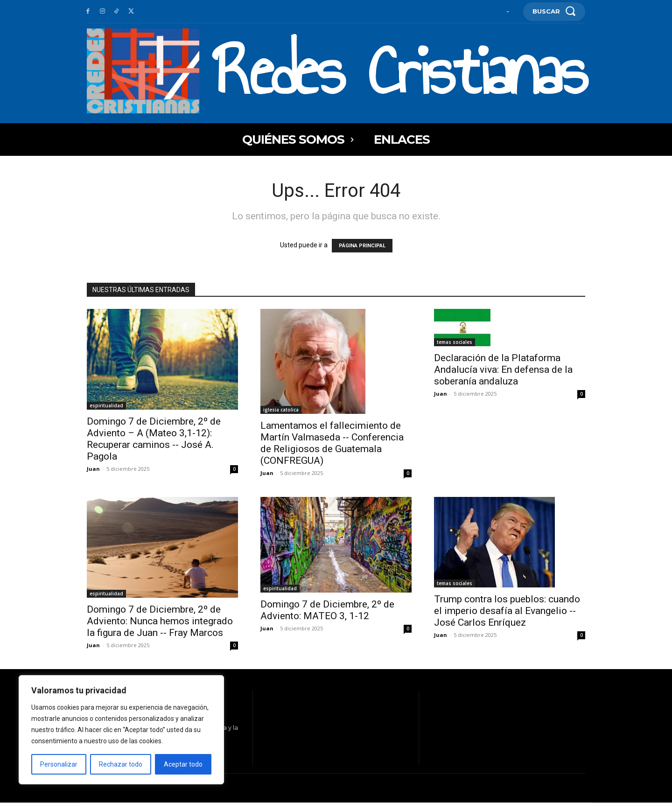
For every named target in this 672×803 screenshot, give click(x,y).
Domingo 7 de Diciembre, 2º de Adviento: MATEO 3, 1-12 (327, 610)
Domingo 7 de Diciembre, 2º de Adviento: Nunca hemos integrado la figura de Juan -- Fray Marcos (160, 621)
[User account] (508, 11)
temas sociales (455, 342)
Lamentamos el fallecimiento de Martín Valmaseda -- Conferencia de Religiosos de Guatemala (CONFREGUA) (332, 443)
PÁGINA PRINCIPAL (362, 246)
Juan (93, 469)
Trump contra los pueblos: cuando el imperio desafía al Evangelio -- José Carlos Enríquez (507, 611)
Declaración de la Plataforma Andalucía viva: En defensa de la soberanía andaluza (503, 370)
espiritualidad (106, 405)
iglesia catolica (281, 410)
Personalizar (59, 764)
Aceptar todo (183, 764)
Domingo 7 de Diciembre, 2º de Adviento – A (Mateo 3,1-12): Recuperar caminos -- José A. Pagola (154, 439)
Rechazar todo (121, 764)
